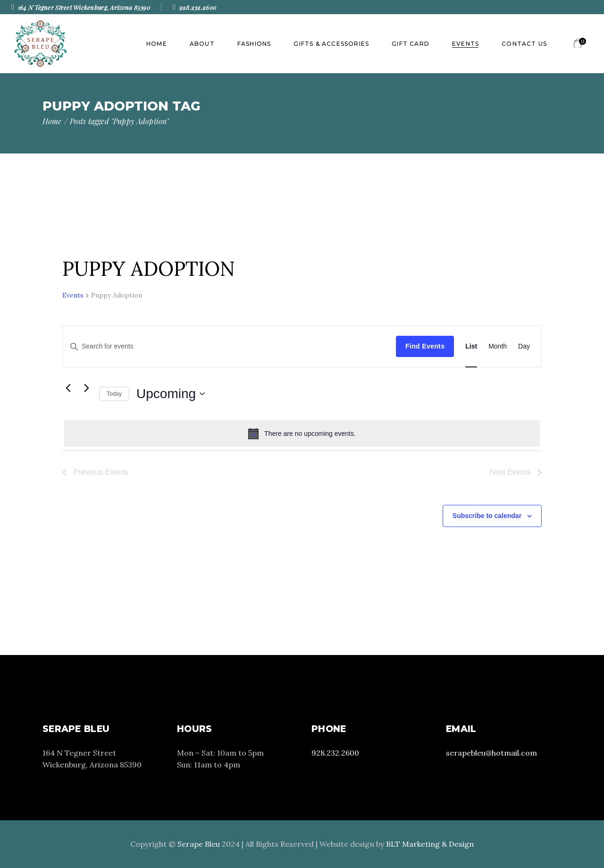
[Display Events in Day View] (524, 346)
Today (114, 394)
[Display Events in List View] (471, 346)
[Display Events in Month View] (498, 346)
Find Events (425, 346)
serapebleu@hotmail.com (491, 753)
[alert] (302, 434)
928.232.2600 (335, 753)
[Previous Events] (68, 388)
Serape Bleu (199, 844)
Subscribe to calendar (487, 516)
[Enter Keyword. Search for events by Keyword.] (229, 346)
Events (73, 295)
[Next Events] (86, 388)
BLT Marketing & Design (430, 844)
